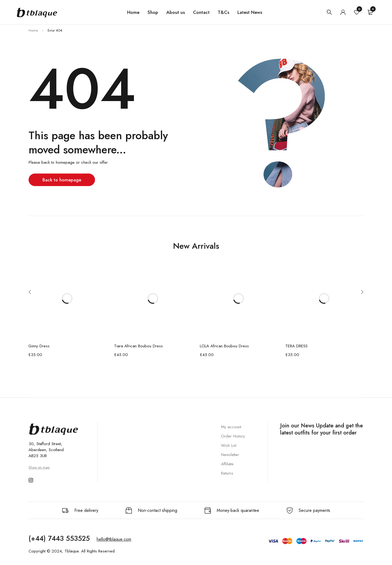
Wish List (229, 445)
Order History (233, 436)
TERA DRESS (296, 346)
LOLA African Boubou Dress (224, 346)
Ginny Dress (39, 346)
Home (33, 30)
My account (231, 427)
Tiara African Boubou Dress (138, 346)
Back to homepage (62, 180)
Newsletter (230, 455)
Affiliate (227, 464)
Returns (227, 473)
